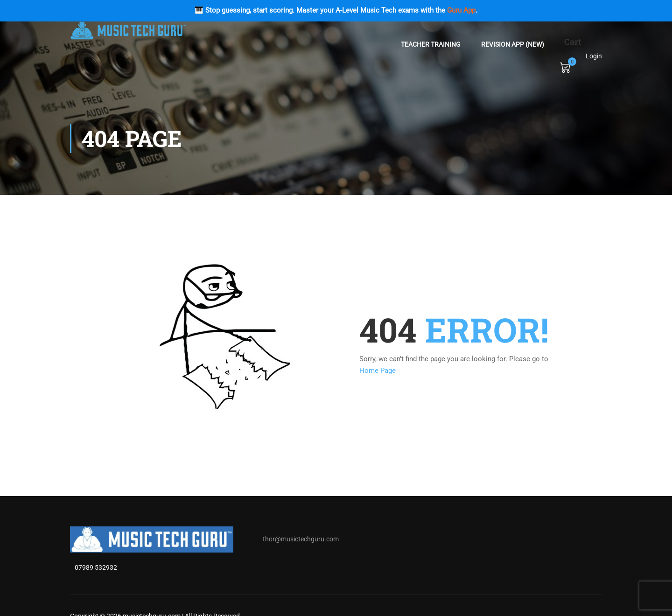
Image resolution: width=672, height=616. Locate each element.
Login (594, 56)
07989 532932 (96, 567)
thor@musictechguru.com (301, 539)
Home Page (378, 371)
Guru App (461, 10)
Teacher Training (431, 44)
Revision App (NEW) (513, 44)
